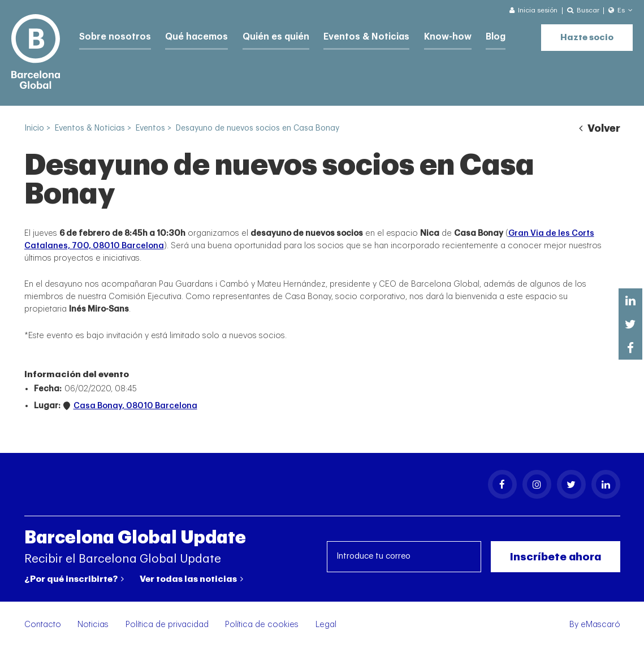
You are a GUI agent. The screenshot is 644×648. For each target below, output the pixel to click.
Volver (599, 128)
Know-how (425, 35)
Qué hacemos (189, 35)
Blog (471, 35)
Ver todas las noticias (191, 579)
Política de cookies (262, 625)
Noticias (93, 625)
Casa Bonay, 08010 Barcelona (135, 406)
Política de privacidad (167, 625)
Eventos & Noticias (349, 35)
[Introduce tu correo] (404, 557)
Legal (326, 625)
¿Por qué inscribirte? (74, 579)
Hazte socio (587, 34)
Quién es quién (264, 35)
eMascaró (600, 625)
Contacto (43, 625)
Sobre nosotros (112, 35)
